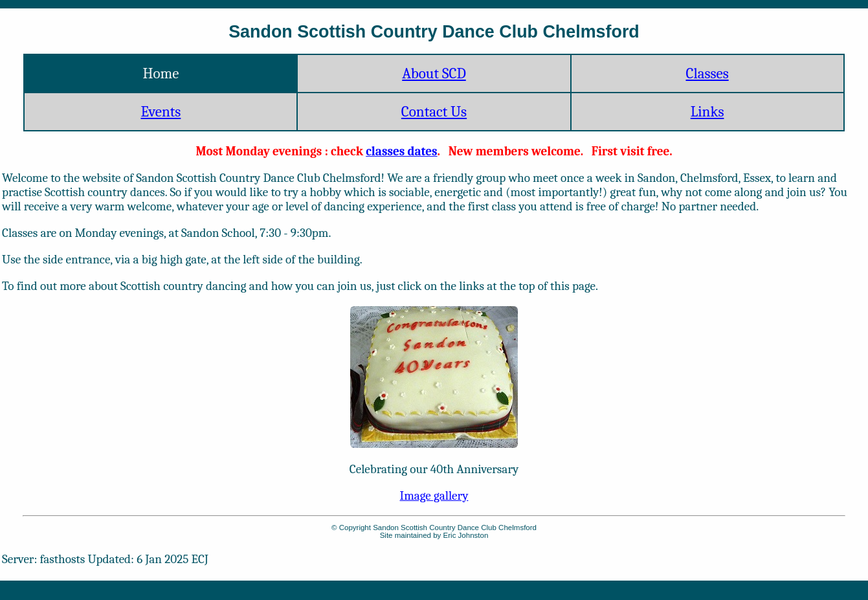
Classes (707, 73)
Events (161, 112)
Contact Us (434, 112)
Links (707, 112)
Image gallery (434, 496)
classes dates (401, 151)
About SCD (434, 73)
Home (161, 73)
